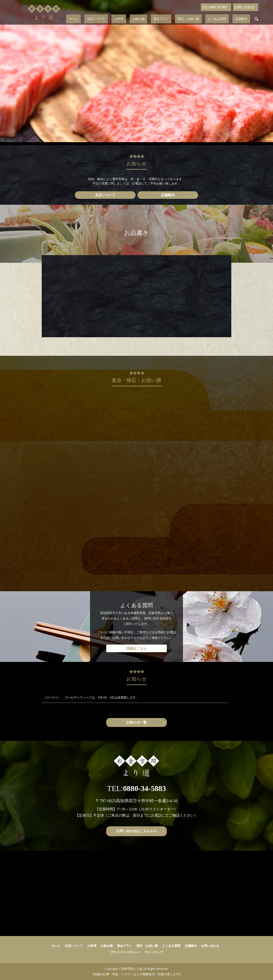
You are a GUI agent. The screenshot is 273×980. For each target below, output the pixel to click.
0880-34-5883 (145, 789)
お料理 (127, 19)
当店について (110, 19)
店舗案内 (222, 19)
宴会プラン (158, 19)
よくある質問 (204, 19)
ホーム (92, 19)
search (235, 19)
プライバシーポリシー (125, 952)
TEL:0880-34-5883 (215, 7)
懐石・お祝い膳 (180, 19)
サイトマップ (154, 952)
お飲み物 (141, 19)
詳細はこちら (136, 648)
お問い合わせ (244, 7)
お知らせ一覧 (136, 722)
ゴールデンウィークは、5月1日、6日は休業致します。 (102, 697)
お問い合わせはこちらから (136, 831)
